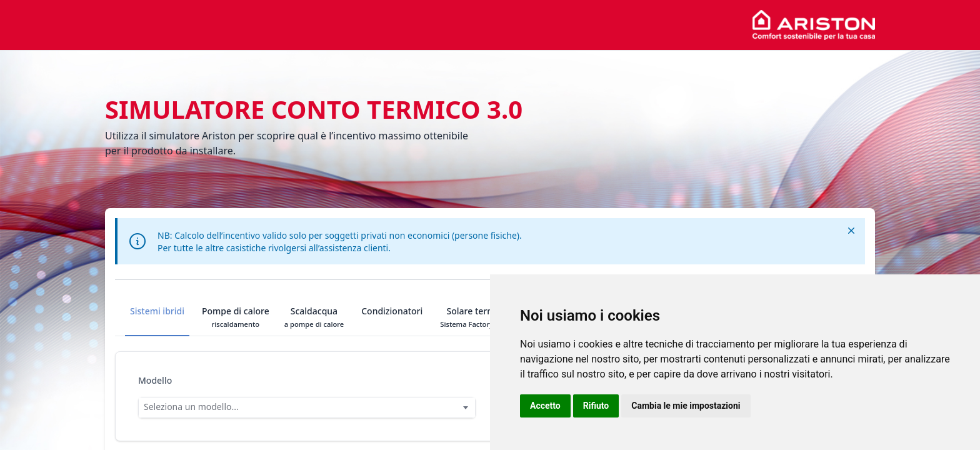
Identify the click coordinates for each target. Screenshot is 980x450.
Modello (155, 380)
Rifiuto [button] (596, 406)
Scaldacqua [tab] (314, 317)
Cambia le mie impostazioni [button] (686, 406)
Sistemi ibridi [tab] (157, 317)
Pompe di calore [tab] (236, 317)
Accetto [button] (545, 406)
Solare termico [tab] (477, 317)
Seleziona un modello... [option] (191, 407)
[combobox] (307, 407)
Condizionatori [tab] (392, 317)
